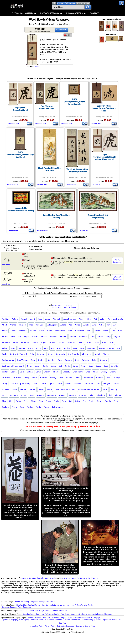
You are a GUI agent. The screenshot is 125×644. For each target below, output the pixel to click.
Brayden (51, 360)
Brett (77, 360)
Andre (100, 337)
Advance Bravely (115, 319)
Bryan (29, 366)
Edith (110, 395)
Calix (67, 366)
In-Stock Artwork (51, 13)
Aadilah (6, 319)
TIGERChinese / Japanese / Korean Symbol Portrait (74, 102)
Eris (84, 401)
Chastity (66, 372)
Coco (61, 378)
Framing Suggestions (31, 614)
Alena (49, 331)
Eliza (4, 401)
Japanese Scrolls (37, 620)
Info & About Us (76, 13)
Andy (108, 337)
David (41, 389)
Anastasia (83, 337)
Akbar (5, 331)
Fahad (47, 407)
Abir (89, 319)
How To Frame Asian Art (50, 614)
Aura (13, 348)
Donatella (52, 395)
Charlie (56, 372)
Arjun (44, 342)
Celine (30, 372)
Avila (38, 348)
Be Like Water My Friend (109, 348)
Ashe (104, 342)
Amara (35, 337)
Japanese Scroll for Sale (112, 620)
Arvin (96, 342)
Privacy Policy (50, 626)
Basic (75, 348)
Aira (94, 325)
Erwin (91, 401)
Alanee (33, 331)
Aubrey (5, 348)
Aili (70, 325)
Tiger (37, 66)
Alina (89, 331)
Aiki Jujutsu (52, 325)
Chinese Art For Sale (72, 620)
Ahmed (22, 325)
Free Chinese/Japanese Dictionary (74, 614)
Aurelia (22, 348)
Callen (75, 366)
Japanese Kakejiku (34, 618)
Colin (77, 378)
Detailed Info (14, 124)
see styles (6, 265)
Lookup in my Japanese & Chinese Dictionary (64, 306)
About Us (23, 611)
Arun (89, 342)
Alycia (27, 337)
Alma (120, 331)
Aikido (63, 325)
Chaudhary (78, 372)
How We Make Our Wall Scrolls (28, 605)
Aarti (32, 319)
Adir (96, 319)
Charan (47, 372)
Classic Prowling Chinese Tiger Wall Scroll (50, 169)
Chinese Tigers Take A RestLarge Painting (98, 216)
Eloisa (18, 401)
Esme (99, 401)
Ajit (115, 325)
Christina (6, 378)
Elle (11, 401)
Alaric (41, 331)
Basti (82, 348)
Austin (31, 348)
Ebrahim (101, 395)
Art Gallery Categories (30, 602)
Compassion (88, 378)
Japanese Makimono (51, 618)
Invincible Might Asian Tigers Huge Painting (56, 216)
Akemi (13, 331)
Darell (23, 389)
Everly (14, 407)
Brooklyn (104, 360)
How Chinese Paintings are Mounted (55, 605)
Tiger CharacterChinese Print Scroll (47, 108)
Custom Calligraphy (24, 13)
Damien (77, 383)
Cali (61, 366)
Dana (98, 383)
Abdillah (57, 319)
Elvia (26, 401)
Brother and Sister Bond (13, 366)
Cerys (38, 372)
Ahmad (13, 325)
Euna (116, 401)
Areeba (35, 342)
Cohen (69, 378)
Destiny (114, 389)
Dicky (23, 395)
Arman (52, 342)
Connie (99, 378)
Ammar (63, 337)
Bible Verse (87, 354)
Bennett (41, 354)
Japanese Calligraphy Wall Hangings (16, 620)
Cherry (104, 372)
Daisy (59, 383)
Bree (60, 360)
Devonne (14, 395)
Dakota (68, 383)
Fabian (30, 407)
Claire (35, 378)
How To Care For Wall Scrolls (82, 605)
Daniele (6, 389)
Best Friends (73, 354)
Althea (5, 337)
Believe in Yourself (19, 354)
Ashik (111, 342)
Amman (54, 337)
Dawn (49, 389)
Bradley (41, 360)
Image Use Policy (37, 626)
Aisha (101, 325)
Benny (50, 354)
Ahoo (31, 325)
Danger (107, 383)
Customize (61, 30)
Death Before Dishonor (65, 389)
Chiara (113, 372)
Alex (70, 331)
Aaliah (15, 319)
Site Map (62, 623)
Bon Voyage (23, 360)
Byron (38, 366)
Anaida (73, 337)
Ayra (46, 348)
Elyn (41, 401)
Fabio (38, 407)
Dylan (91, 395)
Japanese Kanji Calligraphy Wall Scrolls (38, 578)
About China (33, 611)
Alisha (97, 331)
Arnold (61, 342)
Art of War (72, 342)
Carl (106, 366)
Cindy (27, 378)
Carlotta (114, 366)
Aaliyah (24, 319)
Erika (78, 401)
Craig (4, 383)
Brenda (68, 360)
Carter (5, 372)
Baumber (91, 348)
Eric (71, 401)
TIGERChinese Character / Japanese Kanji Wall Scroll (20, 155)
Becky (5, 354)
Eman (48, 401)
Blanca (106, 354)
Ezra (22, 407)
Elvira (34, 401)
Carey (99, 366)
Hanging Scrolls (66, 618)
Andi (92, 337)
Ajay (108, 325)
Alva (13, 337)
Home (17, 602)
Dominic (41, 395)
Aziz (52, 348)
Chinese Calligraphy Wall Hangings (87, 618)
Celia (22, 372)
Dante (15, 389)
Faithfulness (58, 407)
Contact (94, 13)
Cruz (35, 383)
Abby (48, 319)
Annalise (25, 342)
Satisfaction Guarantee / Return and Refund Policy (76, 626)
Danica (116, 383)
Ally (113, 331)
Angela (117, 337)
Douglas (63, 395)
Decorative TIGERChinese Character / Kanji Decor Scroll (104, 108)
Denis (105, 389)
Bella (32, 354)
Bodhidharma (8, 360)
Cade (45, 366)
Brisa (94, 360)
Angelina (6, 342)
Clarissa (44, 378)
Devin (5, 395)
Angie (16, 342)
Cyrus (52, 383)
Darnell (32, 389)
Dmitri (32, 395)
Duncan (83, 395)
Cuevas (43, 383)
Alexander (79, 331)
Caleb (53, 366)
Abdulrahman (70, 319)
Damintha (88, 383)
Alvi (19, 337)
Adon (103, 319)
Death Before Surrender (89, 389)
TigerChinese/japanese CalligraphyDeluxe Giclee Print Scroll (105, 157)
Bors (33, 360)
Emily (56, 401)
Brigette (86, 360)
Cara (91, 366)
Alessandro (60, 331)
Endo (64, 401)
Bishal (97, 354)
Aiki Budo (40, 325)
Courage (116, 378)
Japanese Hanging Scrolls (91, 620)
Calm (84, 366)
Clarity (53, 378)
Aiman (78, 325)
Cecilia (14, 372)
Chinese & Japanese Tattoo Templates (16, 607)
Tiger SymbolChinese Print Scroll (20, 109)
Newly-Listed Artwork (47, 602)
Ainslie (86, 325)
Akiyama (23, 331)
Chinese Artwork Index (54, 620)
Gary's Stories (45, 611)
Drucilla (73, 395)
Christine (17, 378)
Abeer (82, 319)
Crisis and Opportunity (20, 383)
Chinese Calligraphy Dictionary (100, 614)
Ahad (4, 325)
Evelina (5, 407)
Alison (106, 331)
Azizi (59, 348)
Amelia (44, 337)
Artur (81, 342)
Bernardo (60, 354)
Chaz (88, 372)
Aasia (40, 319)
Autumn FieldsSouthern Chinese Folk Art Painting (21, 209)
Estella (108, 401)
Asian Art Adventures (59, 611)
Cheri (96, 372)
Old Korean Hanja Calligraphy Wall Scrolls (79, 578)
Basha (67, 348)
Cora (108, 378)
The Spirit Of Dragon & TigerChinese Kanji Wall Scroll (77, 171)
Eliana (118, 395)
